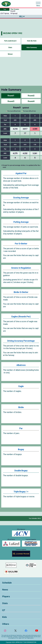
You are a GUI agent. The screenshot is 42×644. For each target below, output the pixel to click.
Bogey (21, 449)
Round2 (31, 96)
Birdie (21, 407)
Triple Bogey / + (21, 492)
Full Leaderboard (10, 41)
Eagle (21, 386)
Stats (10, 47)
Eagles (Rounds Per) (21, 317)
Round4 (31, 101)
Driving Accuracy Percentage (21, 341)
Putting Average (21, 222)
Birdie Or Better (21, 292)
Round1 (11, 96)
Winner (10, 54)
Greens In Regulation (21, 268)
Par (21, 428)
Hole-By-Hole (32, 41)
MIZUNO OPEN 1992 (13, 33)
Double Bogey (21, 471)
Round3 (11, 101)
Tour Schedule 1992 (34, 518)
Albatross (21, 365)
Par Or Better (21, 244)
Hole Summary (32, 47)
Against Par (21, 173)
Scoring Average (21, 198)
